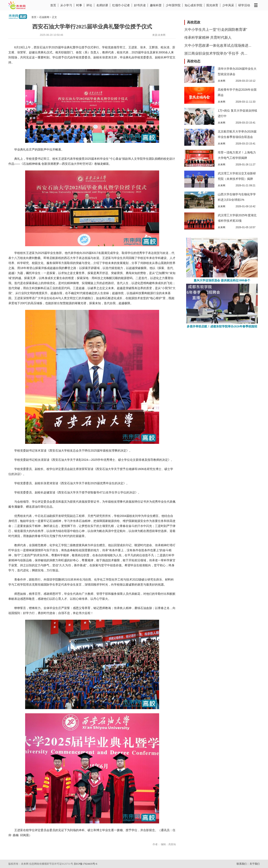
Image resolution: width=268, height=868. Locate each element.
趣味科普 (156, 5)
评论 (89, 5)
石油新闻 (44, 17)
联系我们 (242, 864)
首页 (53, 5)
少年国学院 (173, 5)
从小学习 (66, 5)
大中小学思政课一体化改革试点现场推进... (218, 46)
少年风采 (228, 5)
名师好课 (102, 5)
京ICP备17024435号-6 (86, 864)
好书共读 (140, 5)
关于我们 (255, 864)
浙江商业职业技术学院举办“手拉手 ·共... (216, 53)
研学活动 (244, 5)
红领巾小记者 (121, 5)
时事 (79, 5)
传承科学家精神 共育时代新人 (208, 38)
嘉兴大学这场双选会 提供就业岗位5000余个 (222, 280)
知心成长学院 (193, 5)
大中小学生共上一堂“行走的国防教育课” (216, 30)
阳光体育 (212, 5)
